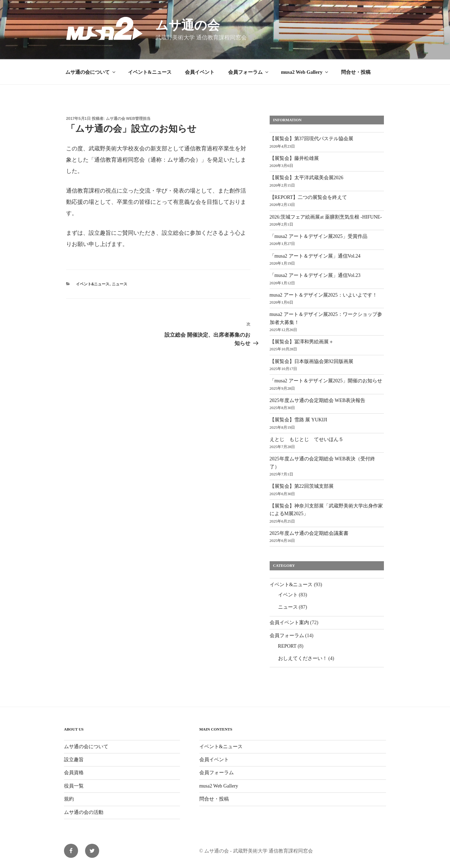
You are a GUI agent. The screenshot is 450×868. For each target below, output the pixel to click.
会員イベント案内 (289, 623)
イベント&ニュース (150, 72)
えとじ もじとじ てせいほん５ (307, 439)
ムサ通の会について (91, 72)
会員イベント (200, 72)
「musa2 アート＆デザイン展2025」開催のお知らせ (326, 381)
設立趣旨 (74, 760)
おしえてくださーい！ (303, 658)
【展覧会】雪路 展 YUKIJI (298, 420)
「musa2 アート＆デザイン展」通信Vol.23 (315, 275)
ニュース (120, 284)
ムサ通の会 (188, 25)
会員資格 (74, 773)
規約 (69, 799)
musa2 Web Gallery (305, 72)
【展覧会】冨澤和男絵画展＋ (302, 342)
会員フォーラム (249, 72)
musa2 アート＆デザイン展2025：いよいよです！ (323, 295)
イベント (288, 595)
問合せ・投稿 (356, 72)
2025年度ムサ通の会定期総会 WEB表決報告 (318, 400)
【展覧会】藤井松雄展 (294, 158)
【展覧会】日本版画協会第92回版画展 (311, 361)
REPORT (287, 646)
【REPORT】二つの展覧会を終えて (308, 197)
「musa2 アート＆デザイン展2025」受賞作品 (319, 236)
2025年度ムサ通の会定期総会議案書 (309, 533)
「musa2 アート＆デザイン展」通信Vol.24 (315, 256)
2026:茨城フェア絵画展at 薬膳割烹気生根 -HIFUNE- (326, 217)
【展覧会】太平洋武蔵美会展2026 (307, 178)
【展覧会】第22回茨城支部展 (302, 486)
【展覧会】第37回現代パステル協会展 (311, 139)
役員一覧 (74, 786)
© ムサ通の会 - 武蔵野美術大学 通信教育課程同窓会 (256, 851)
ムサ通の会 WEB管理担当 (128, 118)
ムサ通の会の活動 (84, 812)
